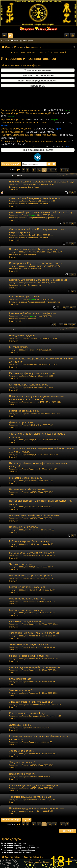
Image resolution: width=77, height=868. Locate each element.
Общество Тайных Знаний (22, 35)
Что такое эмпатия (20, 564)
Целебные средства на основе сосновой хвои (37, 808)
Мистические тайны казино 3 (27, 587)
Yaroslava (33, 555)
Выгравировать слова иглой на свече (32, 553)
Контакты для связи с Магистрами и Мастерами (38, 280)
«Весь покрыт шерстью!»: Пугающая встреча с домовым (37, 435)
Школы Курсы (33, 187)
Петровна (33, 201)
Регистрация (28, 40)
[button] (19, 170)
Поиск (6, 40)
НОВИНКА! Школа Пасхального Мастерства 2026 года (29, 138)
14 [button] (49, 170)
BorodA (32, 578)
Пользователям (34, 268)
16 (64, 308)
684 (74, 325)
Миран (32, 215)
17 (68, 308)
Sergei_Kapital (35, 440)
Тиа (31, 728)
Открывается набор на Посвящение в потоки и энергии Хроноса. (34, 144)
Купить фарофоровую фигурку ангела (32, 373)
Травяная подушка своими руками (30, 797)
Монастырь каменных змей (26, 478)
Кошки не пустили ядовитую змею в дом (34, 785)
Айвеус (32, 567)
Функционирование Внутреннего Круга (44, 218)
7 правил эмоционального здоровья (31, 702)
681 (61, 325)
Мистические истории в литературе (31, 575)
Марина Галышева (37, 252)
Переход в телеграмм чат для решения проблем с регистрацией (38, 52)
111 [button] (63, 170)
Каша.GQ (33, 590)
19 (75, 308)
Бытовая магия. (19, 347)
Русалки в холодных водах (25, 621)
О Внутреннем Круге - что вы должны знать (36, 263)
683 (70, 325)
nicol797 (32, 481)
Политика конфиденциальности (38, 81)
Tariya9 (32, 235)
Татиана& (33, 647)
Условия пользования (38, 70)
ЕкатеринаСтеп (36, 266)
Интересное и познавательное (28, 59)
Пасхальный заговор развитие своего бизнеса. (25, 126)
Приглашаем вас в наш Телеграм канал (33, 249)
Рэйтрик (32, 376)
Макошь (32, 507)
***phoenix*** (34, 338)
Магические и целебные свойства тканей (34, 515)
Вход (16, 40)
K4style (32, 544)
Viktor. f (32, 811)
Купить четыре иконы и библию (29, 384)
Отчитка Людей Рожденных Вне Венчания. (35, 198)
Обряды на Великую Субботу (16, 132)
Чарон (32, 316)
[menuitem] (34, 862)
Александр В (34, 364)
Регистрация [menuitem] (73, 36)
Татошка (33, 184)
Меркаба (33, 530)
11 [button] (34, 170)
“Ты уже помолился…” (22, 762)
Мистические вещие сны (24, 411)
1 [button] (27, 170)
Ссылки (5, 36)
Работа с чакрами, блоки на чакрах (30, 541)
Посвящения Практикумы (38, 204)
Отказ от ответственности (38, 75)
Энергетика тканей (21, 690)
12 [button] (39, 170)
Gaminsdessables (36, 705)
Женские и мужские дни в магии (29, 644)
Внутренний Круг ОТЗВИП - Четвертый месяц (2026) (28, 117)
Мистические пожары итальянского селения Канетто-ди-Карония (42, 360)
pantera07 (33, 283)
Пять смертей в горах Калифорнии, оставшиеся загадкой (38, 465)
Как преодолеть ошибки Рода (27, 713)
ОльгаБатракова (36, 414)
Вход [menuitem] (68, 36)
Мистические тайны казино (26, 610)
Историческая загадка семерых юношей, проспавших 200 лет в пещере (42, 450)
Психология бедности (22, 774)
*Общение (32, 254)
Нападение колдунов (22, 335)
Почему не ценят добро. (24, 527)
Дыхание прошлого (21, 422)
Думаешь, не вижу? (21, 725)
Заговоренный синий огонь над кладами (34, 633)
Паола (32, 350)
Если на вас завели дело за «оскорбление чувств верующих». (38, 738)
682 (65, 325)
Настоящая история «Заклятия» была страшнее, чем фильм (41, 502)
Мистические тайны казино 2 (27, 598)
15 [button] (54, 170)
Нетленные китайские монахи (27, 489)
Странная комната (20, 679)
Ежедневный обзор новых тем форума (21, 114)
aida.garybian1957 (37, 402)
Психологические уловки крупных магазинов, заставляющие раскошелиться (37, 398)
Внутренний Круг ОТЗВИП (14, 123)
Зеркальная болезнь (22, 751)
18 (71, 308)
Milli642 (32, 425)
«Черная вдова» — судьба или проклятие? (35, 667)
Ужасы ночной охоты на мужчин (29, 656)
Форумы (40, 36)
